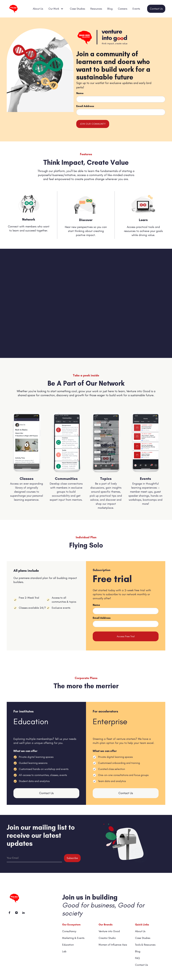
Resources (96, 9)
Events (136, 9)
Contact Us (156, 9)
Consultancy (69, 931)
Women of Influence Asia (113, 945)
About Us (38, 9)
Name (80, 93)
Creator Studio (107, 938)
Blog (110, 9)
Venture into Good (109, 931)
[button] (56, 9)
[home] (16, 9)
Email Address (85, 106)
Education (68, 945)
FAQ (137, 958)
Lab (64, 951)
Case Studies (77, 9)
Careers (123, 9)
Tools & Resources (145, 945)
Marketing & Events (73, 938)
